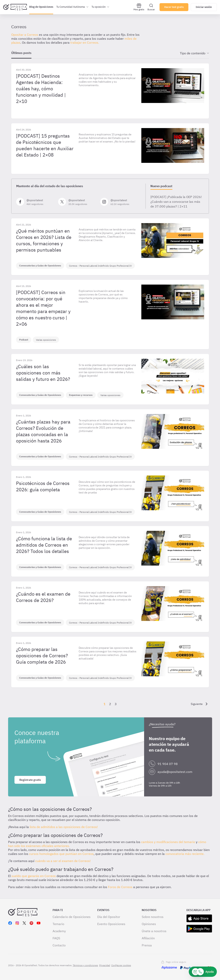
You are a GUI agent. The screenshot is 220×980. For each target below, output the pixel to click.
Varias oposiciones (46, 340)
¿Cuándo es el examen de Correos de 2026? (43, 597)
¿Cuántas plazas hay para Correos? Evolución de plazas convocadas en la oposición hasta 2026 (43, 431)
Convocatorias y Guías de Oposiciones (40, 266)
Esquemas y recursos (81, 395)
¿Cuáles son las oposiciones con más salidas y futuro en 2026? (43, 373)
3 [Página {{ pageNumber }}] (116, 704)
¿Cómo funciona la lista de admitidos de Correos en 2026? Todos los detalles (44, 545)
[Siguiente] (200, 704)
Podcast (24, 340)
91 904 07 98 (168, 764)
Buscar (151, 7)
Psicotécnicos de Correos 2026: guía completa (43, 486)
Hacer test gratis (174, 7)
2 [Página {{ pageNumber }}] (110, 704)
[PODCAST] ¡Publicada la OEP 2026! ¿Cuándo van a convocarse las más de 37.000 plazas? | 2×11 (176, 202)
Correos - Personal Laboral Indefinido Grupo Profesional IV (100, 266)
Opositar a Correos (25, 35)
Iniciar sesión (204, 7)
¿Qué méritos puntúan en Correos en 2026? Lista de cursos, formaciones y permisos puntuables (44, 240)
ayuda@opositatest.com (175, 772)
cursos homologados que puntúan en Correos (61, 854)
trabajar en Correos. (85, 42)
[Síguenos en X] (78, 202)
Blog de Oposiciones (41, 7)
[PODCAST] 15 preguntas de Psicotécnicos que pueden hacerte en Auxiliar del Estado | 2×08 (45, 145)
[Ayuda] (203, 972)
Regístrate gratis (30, 780)
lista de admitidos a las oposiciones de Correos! (64, 827)
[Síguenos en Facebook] (36, 202)
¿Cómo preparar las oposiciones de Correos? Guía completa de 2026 (42, 656)
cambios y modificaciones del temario (168, 842)
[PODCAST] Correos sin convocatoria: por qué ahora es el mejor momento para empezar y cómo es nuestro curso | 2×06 (43, 308)
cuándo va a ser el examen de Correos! (63, 861)
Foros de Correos (120, 887)
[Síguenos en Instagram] (120, 202)
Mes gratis (139, 7)
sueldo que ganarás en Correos (34, 876)
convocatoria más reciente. (185, 854)
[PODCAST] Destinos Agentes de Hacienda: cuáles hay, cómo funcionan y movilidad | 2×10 (41, 89)
